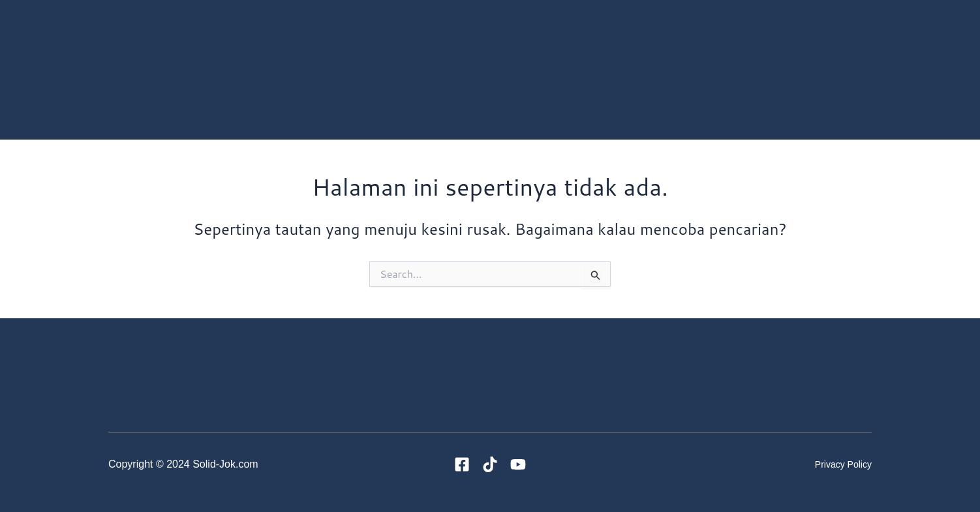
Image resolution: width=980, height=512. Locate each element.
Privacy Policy (843, 464)
